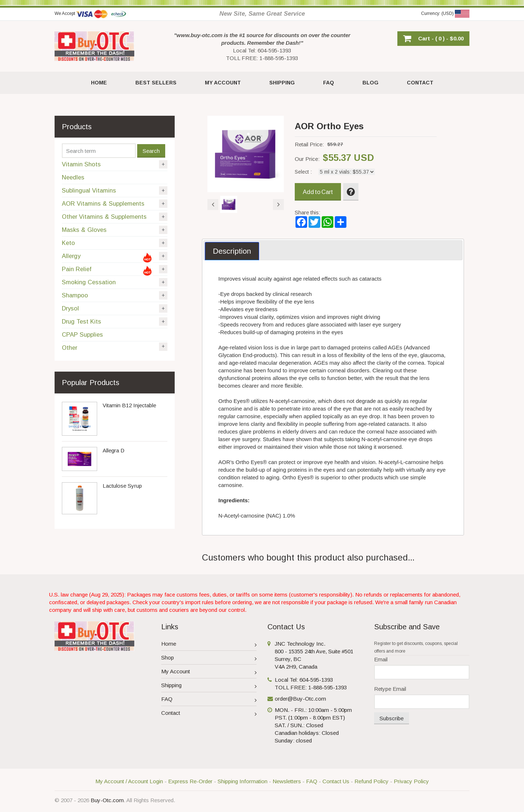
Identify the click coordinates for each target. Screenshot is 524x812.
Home (209, 645)
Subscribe (392, 718)
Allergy (115, 257)
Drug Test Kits (115, 322)
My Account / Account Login (129, 781)
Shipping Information (243, 781)
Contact (209, 714)
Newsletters (287, 781)
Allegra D (114, 450)
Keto (115, 243)
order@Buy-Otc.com (300, 699)
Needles (73, 177)
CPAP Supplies (82, 334)
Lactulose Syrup (122, 486)
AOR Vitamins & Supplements (115, 204)
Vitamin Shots (115, 164)
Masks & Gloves (115, 230)
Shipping (209, 686)
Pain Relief (115, 270)
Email (381, 659)
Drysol (115, 308)
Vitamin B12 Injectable (129, 405)
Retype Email (390, 689)
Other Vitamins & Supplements (115, 217)
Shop (209, 659)
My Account (209, 672)
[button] (433, 39)
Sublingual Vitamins (115, 191)
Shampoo (115, 295)
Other (115, 347)
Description (232, 251)
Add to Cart (318, 192)
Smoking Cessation (115, 282)
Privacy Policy (411, 781)
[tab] (232, 251)
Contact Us (336, 781)
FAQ (209, 700)
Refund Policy (372, 781)
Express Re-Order (190, 781)
